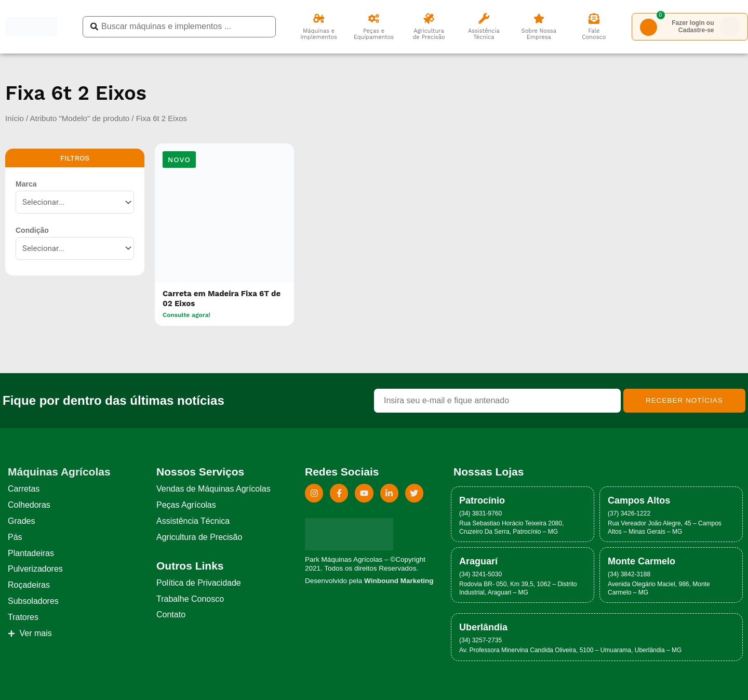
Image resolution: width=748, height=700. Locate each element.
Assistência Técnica (484, 34)
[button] (179, 160)
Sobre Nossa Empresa (539, 34)
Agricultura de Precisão (429, 34)
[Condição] (75, 248)
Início (15, 118)
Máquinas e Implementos (319, 34)
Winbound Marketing (399, 581)
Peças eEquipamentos (374, 34)
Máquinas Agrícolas (59, 472)
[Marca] (75, 202)
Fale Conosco (594, 34)
